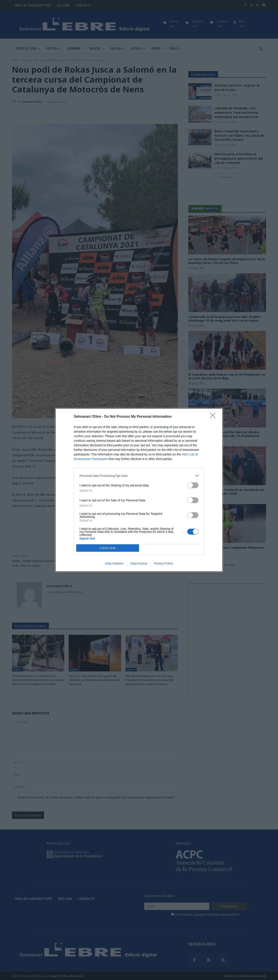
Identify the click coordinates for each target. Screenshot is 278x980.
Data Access (139, 563)
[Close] (214, 417)
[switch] (193, 485)
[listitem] (139, 476)
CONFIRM (108, 548)
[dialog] (139, 490)
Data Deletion (114, 563)
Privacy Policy (163, 563)
